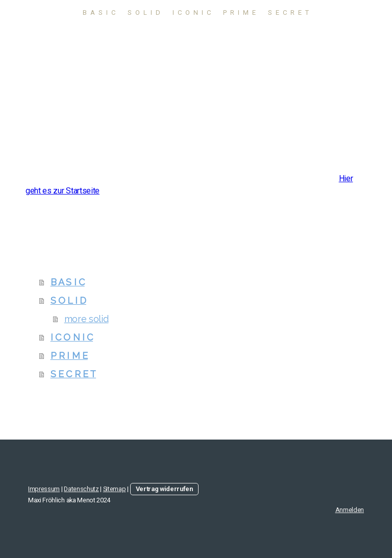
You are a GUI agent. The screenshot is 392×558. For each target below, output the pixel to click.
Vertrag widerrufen (164, 489)
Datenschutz (81, 489)
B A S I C (100, 13)
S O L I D (144, 13)
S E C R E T (289, 13)
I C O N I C (192, 13)
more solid (87, 319)
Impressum (44, 489)
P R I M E (240, 13)
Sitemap (115, 489)
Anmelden (350, 510)
